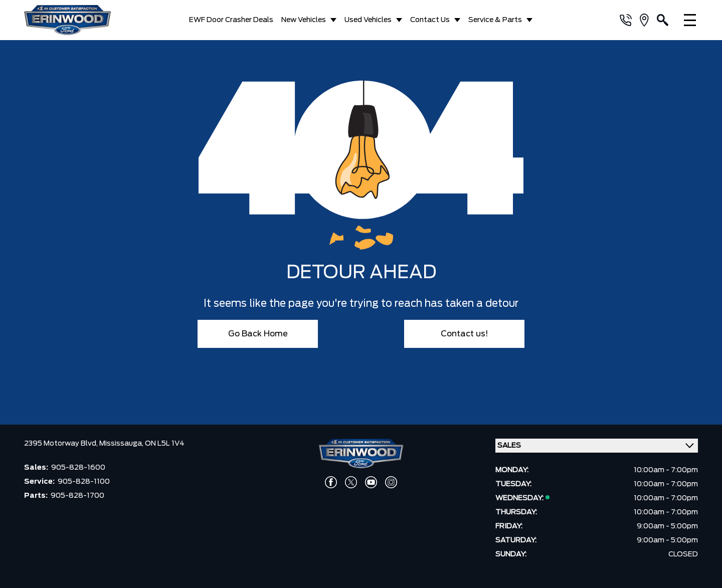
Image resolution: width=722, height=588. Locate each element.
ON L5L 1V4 (165, 444)
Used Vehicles (368, 20)
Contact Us (430, 20)
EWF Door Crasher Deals (231, 20)
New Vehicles (304, 20)
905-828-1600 (78, 468)
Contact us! (465, 334)
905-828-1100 (84, 482)
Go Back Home (258, 334)
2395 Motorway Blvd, (62, 444)
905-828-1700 (77, 496)
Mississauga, (122, 444)
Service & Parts (495, 20)
